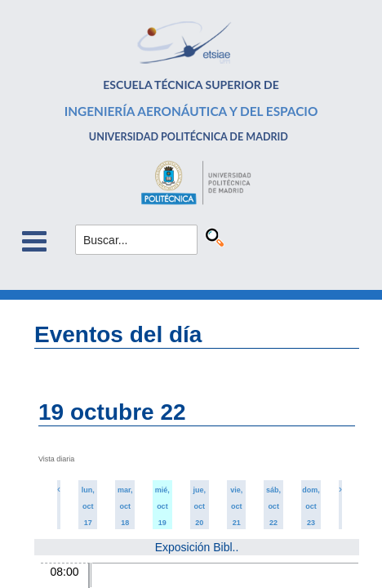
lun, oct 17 (88, 506)
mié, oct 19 (162, 506)
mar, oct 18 (125, 506)
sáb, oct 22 (273, 506)
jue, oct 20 (200, 506)
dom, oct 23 (311, 506)
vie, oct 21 (236, 506)
